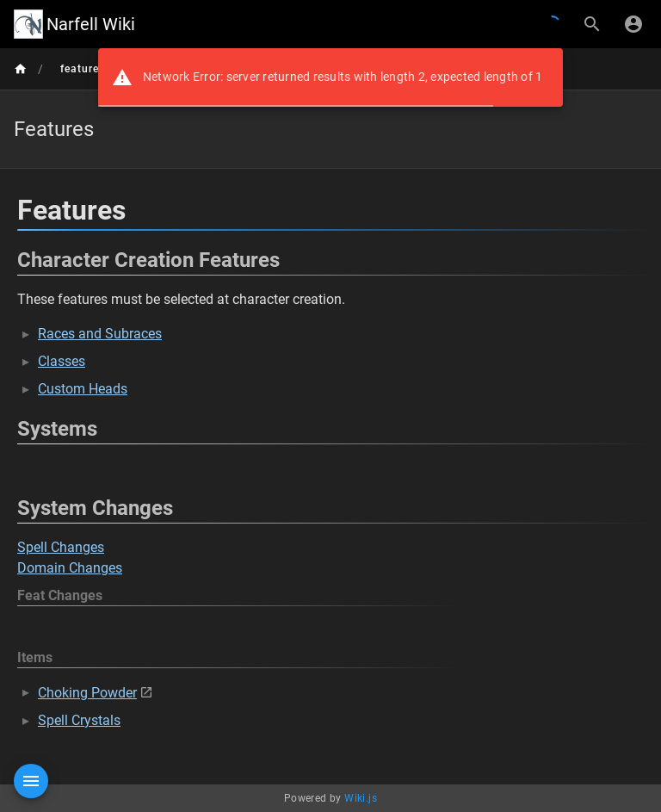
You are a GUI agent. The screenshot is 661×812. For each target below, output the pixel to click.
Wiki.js (361, 798)
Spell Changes (61, 547)
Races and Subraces (100, 334)
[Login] (633, 24)
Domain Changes (70, 568)
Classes (62, 361)
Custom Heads (83, 389)
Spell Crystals (79, 720)
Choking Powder (87, 693)
